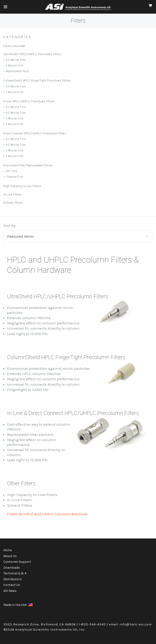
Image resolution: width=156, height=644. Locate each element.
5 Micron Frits (15, 124)
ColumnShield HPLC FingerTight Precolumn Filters (37, 80)
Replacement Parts (18, 71)
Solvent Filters (13, 203)
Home (8, 550)
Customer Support (17, 562)
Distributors (13, 579)
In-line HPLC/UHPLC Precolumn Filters (29, 101)
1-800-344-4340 (92, 624)
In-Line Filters (12, 194)
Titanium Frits (15, 177)
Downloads (12, 568)
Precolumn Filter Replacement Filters (28, 165)
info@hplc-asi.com (136, 624)
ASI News (10, 591)
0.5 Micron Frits (16, 60)
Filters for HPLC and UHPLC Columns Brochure (47, 514)
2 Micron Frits (15, 66)
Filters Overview (14, 46)
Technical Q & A (15, 573)
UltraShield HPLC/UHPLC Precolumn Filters (32, 54)
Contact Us (12, 585)
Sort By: (10, 225)
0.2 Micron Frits (16, 107)
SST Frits (12, 171)
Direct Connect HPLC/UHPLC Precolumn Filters (35, 133)
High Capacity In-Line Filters (22, 186)
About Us (10, 556)
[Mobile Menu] (5, 7)
